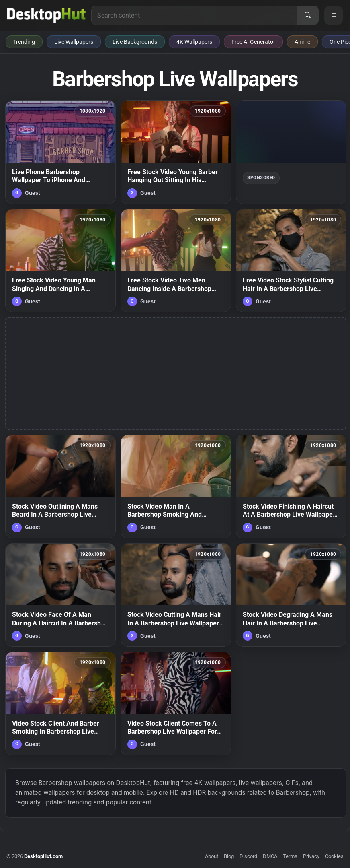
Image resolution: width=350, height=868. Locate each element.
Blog (229, 856)
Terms (290, 856)
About (212, 856)
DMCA (270, 856)
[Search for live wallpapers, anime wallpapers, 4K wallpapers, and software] (194, 15)
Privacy (311, 856)
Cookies (334, 856)
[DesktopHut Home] (46, 15)
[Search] (307, 15)
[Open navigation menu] (334, 15)
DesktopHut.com (43, 856)
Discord (248, 856)
